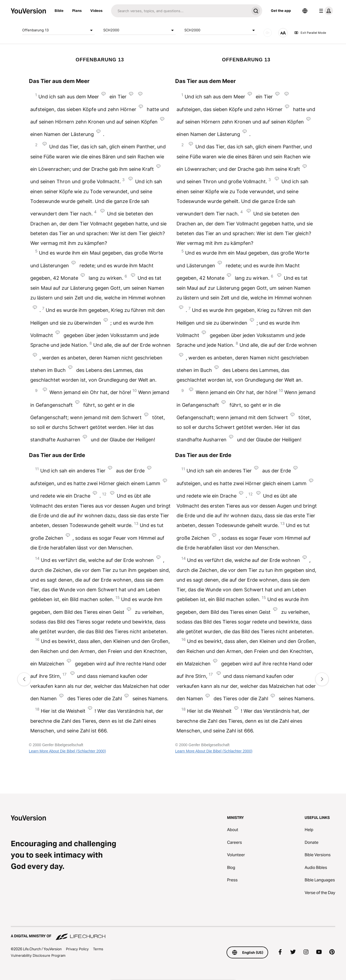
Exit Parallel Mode (310, 33)
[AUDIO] (268, 33)
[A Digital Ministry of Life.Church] (173, 934)
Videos (96, 11)
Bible (59, 11)
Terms (98, 949)
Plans (77, 11)
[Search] (180, 11)
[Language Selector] (305, 11)
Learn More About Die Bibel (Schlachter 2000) (68, 751)
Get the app (281, 11)
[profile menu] (325, 11)
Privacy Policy (77, 949)
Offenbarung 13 (58, 30)
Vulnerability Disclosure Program (38, 955)
